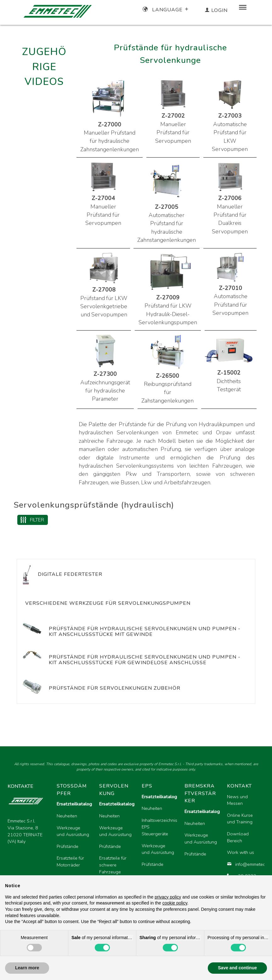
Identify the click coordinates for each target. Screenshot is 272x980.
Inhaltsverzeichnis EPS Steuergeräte (158, 827)
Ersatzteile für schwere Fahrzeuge (113, 865)
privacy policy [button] (168, 897)
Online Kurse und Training (240, 819)
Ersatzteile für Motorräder (70, 861)
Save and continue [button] (237, 968)
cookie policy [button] (175, 903)
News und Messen (237, 800)
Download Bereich (238, 837)
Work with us (241, 852)
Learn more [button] (27, 968)
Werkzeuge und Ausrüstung (73, 831)
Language (166, 10)
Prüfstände (68, 846)
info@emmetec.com (243, 864)
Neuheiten (67, 816)
